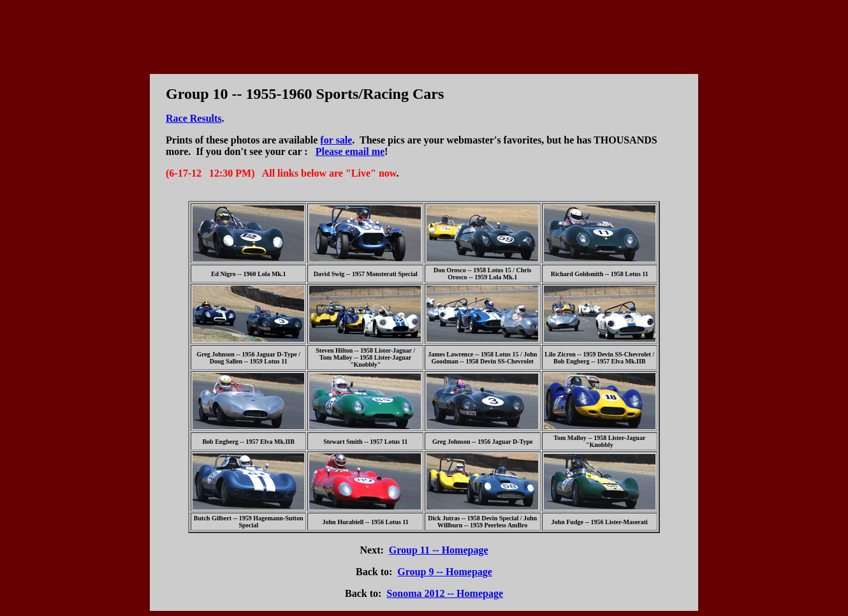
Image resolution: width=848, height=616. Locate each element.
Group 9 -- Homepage (445, 572)
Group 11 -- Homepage (439, 550)
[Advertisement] (424, 34)
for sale (336, 140)
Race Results (194, 118)
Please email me (350, 151)
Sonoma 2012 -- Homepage (445, 593)
